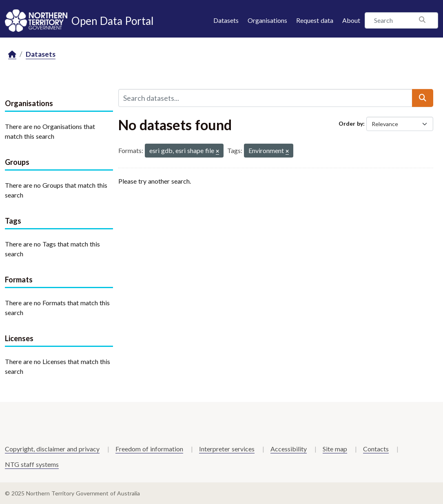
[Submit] (423, 98)
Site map (335, 449)
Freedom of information (149, 449)
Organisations (267, 20)
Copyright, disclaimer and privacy (52, 449)
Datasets (226, 20)
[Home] (12, 54)
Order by (351, 123)
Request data (315, 20)
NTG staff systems (32, 464)
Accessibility (289, 449)
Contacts (376, 449)
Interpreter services (227, 449)
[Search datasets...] (266, 98)
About (351, 20)
